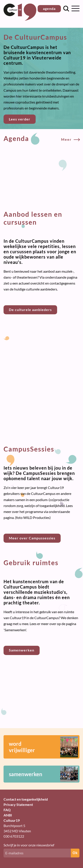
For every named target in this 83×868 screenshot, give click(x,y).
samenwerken (43, 774)
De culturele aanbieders (30, 310)
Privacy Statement (18, 804)
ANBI (8, 815)
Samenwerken (22, 650)
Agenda (41, 138)
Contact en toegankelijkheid (26, 799)
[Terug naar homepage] (20, 19)
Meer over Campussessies (32, 538)
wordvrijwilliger (43, 747)
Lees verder (20, 119)
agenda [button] (49, 8)
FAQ (7, 810)
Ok (75, 853)
